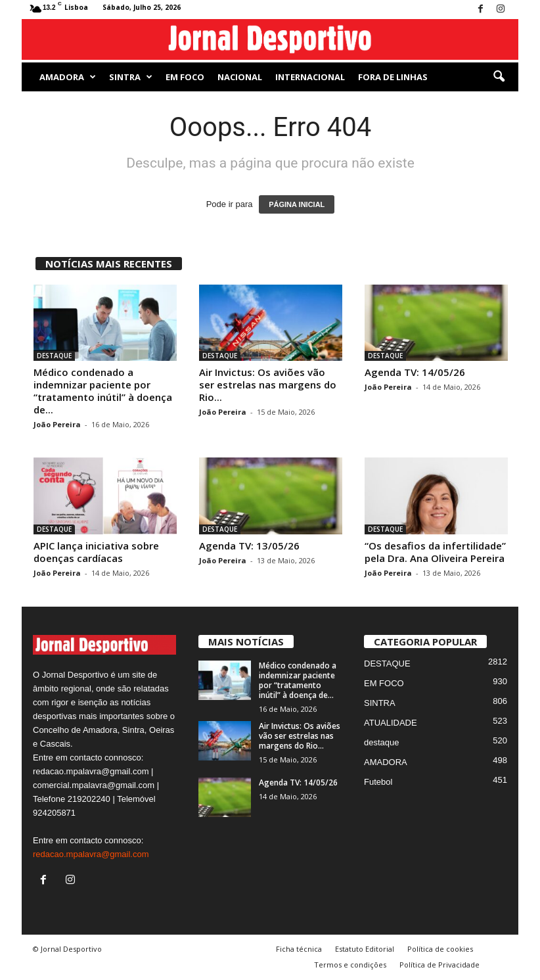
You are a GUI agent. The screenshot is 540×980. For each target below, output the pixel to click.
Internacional (310, 77)
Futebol (378, 782)
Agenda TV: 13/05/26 (249, 546)
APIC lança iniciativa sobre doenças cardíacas (96, 552)
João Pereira (57, 424)
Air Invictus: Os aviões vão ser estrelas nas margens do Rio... (268, 385)
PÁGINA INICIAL (297, 204)
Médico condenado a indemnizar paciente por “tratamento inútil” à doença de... (103, 391)
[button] (499, 77)
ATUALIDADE (391, 723)
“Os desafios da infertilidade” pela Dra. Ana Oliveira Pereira (435, 552)
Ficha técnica (299, 949)
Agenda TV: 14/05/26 (415, 372)
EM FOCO (185, 77)
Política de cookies (440, 949)
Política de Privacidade (439, 965)
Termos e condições (350, 965)
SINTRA (131, 77)
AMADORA (68, 77)
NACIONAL (240, 77)
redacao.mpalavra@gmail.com (91, 854)
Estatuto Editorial (365, 949)
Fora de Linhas (393, 77)
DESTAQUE (54, 356)
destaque (382, 742)
